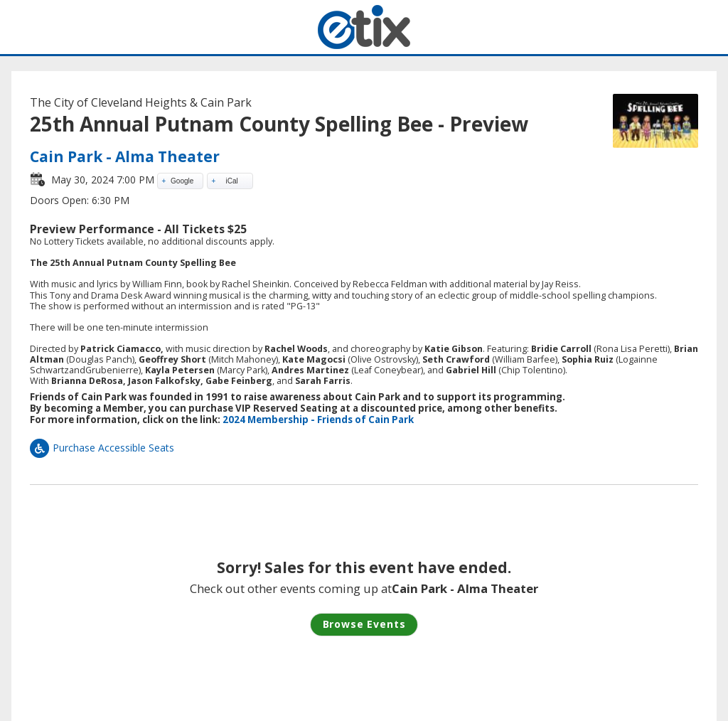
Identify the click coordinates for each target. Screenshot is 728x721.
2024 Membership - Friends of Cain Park (318, 420)
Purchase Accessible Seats (102, 448)
